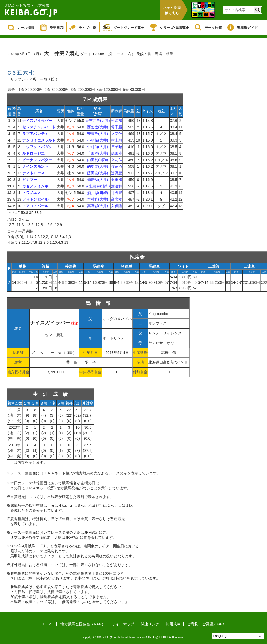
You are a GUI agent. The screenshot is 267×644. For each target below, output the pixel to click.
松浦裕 (117, 121)
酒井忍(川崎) (98, 193)
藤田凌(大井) (98, 173)
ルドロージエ (33, 153)
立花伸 (117, 134)
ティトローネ (33, 173)
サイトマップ (123, 624)
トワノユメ (32, 193)
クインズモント (35, 166)
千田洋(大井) (98, 153)
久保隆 (117, 206)
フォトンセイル (35, 199)
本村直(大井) (98, 199)
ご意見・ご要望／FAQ (206, 624)
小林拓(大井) (98, 140)
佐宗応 (117, 166)
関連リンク (150, 624)
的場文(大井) (98, 166)
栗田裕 (117, 180)
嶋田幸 (117, 153)
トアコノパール (35, 206)
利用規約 (173, 624)
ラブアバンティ (35, 134)
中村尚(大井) (98, 147)
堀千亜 (117, 127)
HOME (48, 624)
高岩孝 (117, 199)
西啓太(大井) (98, 127)
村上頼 (117, 140)
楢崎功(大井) (98, 180)
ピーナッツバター (37, 160)
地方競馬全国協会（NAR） (83, 624)
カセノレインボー (37, 186)
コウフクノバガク (37, 147)
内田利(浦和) (98, 160)
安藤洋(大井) (98, 134)
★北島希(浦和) (98, 186)
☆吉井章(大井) (98, 121)
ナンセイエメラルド (39, 140)
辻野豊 (117, 173)
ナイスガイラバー (37, 121)
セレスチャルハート (39, 127)
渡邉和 (117, 186)
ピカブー (30, 180)
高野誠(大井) (98, 206)
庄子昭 (117, 147)
